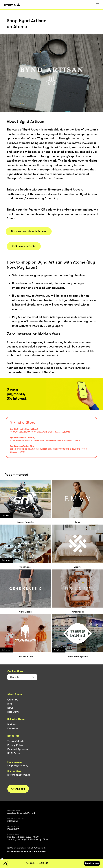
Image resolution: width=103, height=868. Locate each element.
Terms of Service (16, 741)
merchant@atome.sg (19, 775)
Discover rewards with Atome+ (29, 231)
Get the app (18, 789)
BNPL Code (14, 753)
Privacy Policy (15, 745)
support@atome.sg (18, 765)
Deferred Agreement (18, 749)
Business (12, 724)
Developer (13, 728)
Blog (10, 704)
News (10, 708)
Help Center (14, 712)
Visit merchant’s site (24, 246)
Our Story (13, 700)
